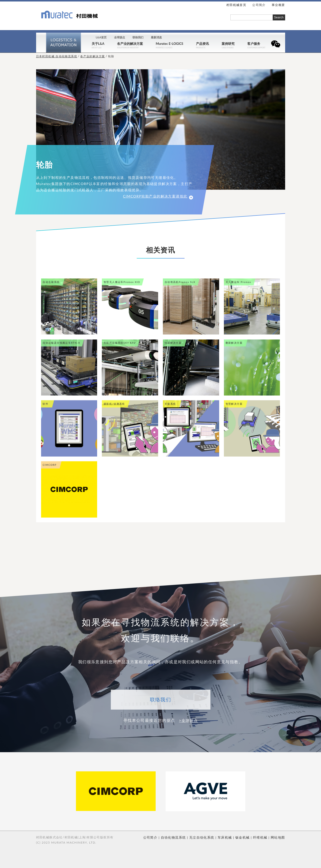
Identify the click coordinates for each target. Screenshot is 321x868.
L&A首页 (101, 37)
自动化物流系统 (180, 837)
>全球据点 (188, 720)
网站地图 (278, 837)
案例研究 (228, 44)
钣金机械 (245, 837)
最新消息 (156, 37)
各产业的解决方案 (130, 44)
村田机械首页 (236, 5)
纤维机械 (262, 837)
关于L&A (98, 44)
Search (279, 17)
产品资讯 (202, 44)
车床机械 (228, 837)
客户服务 (254, 44)
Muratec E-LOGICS (170, 44)
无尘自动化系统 (207, 837)
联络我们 (138, 37)
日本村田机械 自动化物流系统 (57, 56)
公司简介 (158, 837)
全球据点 (120, 37)
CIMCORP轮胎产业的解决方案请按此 (158, 196)
